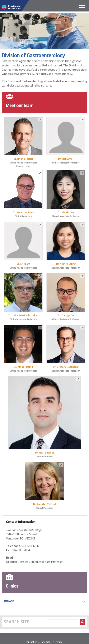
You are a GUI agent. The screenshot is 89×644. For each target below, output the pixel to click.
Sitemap (46, 642)
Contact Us (31, 642)
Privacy (58, 642)
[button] (44, 601)
